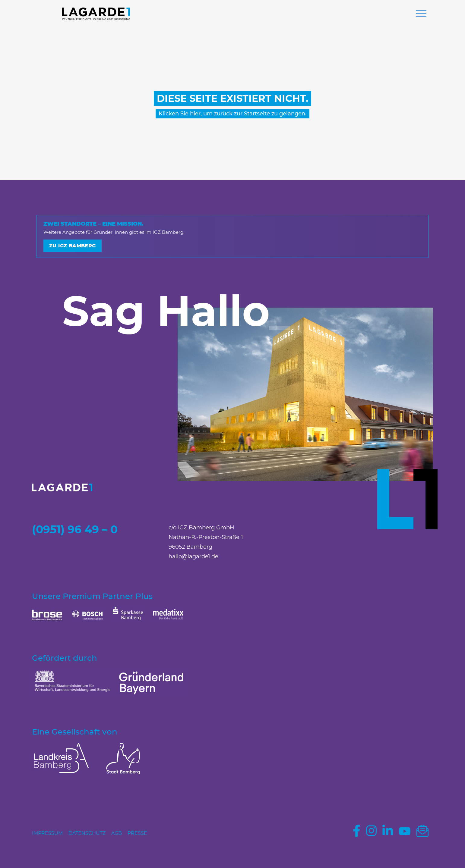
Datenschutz (87, 833)
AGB (117, 833)
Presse (137, 833)
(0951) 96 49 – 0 (75, 529)
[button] (421, 14)
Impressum (47, 833)
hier (195, 114)
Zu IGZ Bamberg (73, 246)
